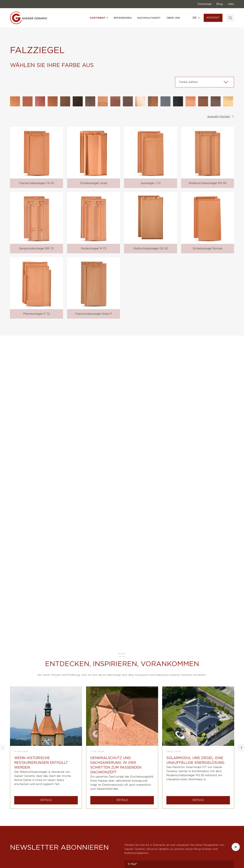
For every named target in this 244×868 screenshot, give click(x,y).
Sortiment (98, 18)
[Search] (230, 18)
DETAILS (46, 800)
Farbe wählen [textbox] (189, 82)
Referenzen (122, 18)
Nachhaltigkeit (148, 18)
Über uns (173, 18)
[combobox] (205, 82)
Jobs (231, 4)
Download (204, 4)
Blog (220, 4)
